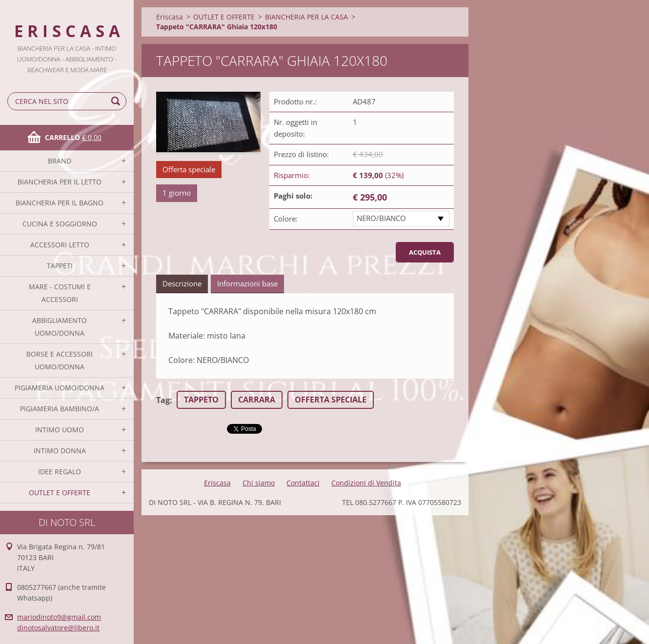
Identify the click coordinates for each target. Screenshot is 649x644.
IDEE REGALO (60, 472)
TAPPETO (201, 400)
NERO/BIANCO (381, 218)
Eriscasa (170, 17)
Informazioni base (247, 283)
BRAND (60, 161)
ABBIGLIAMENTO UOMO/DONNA (60, 327)
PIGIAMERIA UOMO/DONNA (60, 388)
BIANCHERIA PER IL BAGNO (60, 203)
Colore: (286, 219)
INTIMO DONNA (60, 451)
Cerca (117, 101)
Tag (163, 400)
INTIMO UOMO (60, 430)
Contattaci (303, 483)
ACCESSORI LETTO (60, 245)
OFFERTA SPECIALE (331, 400)
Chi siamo (259, 483)
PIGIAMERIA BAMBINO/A (60, 409)
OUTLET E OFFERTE (60, 493)
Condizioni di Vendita (366, 483)
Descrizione (182, 283)
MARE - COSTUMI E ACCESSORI (60, 293)
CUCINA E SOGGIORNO (60, 224)
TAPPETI (60, 266)
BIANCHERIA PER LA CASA (306, 17)
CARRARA (257, 400)
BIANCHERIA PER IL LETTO (60, 182)
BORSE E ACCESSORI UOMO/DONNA (60, 360)
